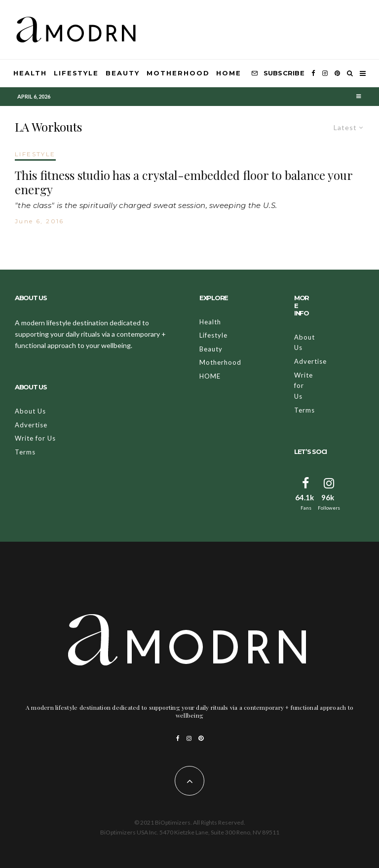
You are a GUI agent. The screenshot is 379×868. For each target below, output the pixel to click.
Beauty (123, 73)
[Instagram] (325, 73)
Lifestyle (76, 73)
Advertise (31, 425)
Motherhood (178, 73)
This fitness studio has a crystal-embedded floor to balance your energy (184, 182)
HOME (229, 73)
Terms (25, 452)
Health (30, 73)
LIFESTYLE (35, 154)
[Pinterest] (337, 73)
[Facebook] (313, 73)
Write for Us (35, 438)
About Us (30, 411)
